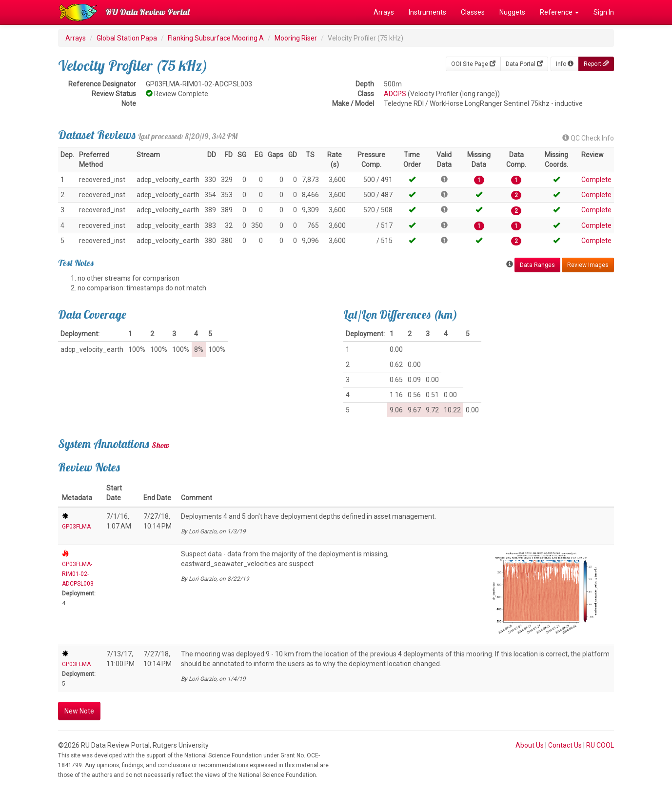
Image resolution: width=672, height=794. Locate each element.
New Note (79, 711)
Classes (473, 12)
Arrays (384, 12)
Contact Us (565, 745)
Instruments (427, 12)
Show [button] (161, 445)
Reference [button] (559, 12)
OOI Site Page (473, 64)
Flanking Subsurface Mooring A (216, 38)
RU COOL (600, 745)
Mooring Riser (296, 38)
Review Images (588, 265)
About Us (530, 745)
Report (596, 64)
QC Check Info (588, 138)
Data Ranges (537, 265)
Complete (596, 180)
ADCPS (395, 94)
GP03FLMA (76, 527)
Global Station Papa (127, 38)
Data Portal (524, 64)
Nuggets (512, 12)
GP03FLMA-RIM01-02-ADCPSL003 (78, 574)
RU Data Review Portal (148, 12)
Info (565, 64)
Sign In (604, 12)
